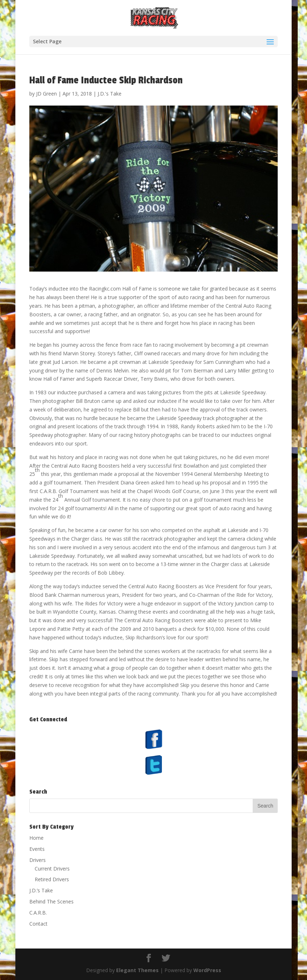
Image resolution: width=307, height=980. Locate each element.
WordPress (207, 970)
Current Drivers (52, 869)
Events (37, 849)
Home (36, 838)
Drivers (38, 860)
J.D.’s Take (41, 890)
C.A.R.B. (38, 913)
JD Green (46, 94)
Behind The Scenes (51, 901)
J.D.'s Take (110, 94)
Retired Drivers (52, 879)
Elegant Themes (137, 970)
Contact (38, 924)
